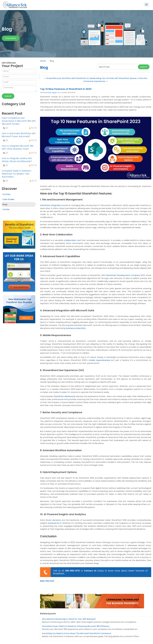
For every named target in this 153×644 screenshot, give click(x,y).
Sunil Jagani (52, 93)
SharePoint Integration (51, 205)
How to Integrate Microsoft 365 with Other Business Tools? (18, 147)
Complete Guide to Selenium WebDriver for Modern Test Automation (16, 174)
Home (43, 61)
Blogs (5, 204)
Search (144, 67)
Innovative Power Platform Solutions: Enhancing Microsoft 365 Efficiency (76, 626)
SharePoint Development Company (123, 275)
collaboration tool (72, 240)
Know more (11, 38)
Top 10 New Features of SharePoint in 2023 (66, 89)
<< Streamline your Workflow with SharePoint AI (66, 78)
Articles (6, 209)
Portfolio (6, 194)
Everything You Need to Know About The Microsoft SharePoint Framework (77, 633)
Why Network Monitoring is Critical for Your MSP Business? (69, 619)
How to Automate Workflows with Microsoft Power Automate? (19, 135)
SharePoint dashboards (65, 396)
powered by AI (55, 523)
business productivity (76, 328)
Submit (8, 96)
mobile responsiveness (99, 360)
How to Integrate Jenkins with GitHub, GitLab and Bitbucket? (17, 160)
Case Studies (8, 199)
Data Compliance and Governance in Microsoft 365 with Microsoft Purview (19, 121)
